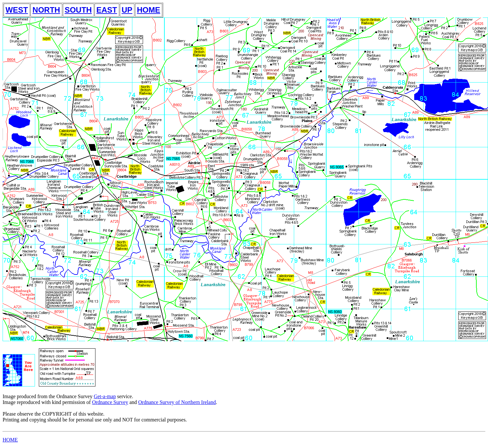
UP (127, 10)
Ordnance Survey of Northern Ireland (177, 402)
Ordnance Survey (110, 402)
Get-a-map (105, 396)
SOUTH (78, 10)
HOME (149, 10)
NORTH (46, 10)
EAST (107, 10)
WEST (17, 10)
